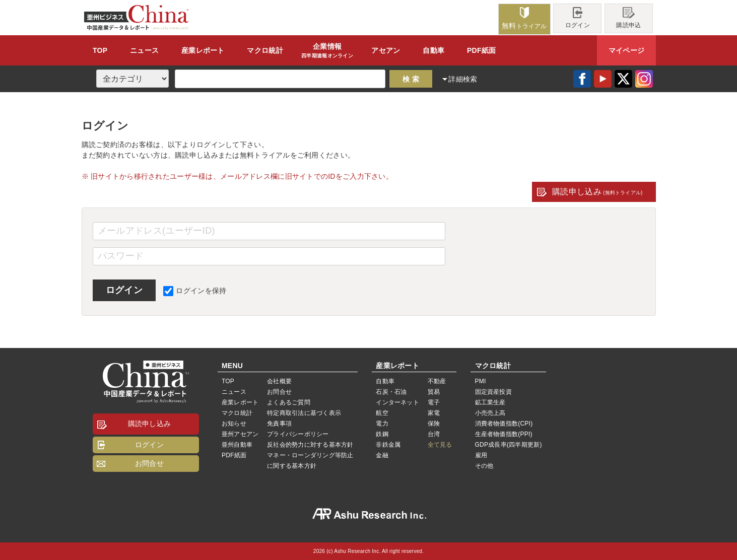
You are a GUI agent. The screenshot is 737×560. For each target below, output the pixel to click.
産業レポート (240, 402)
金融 (382, 455)
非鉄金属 (388, 445)
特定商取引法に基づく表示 (304, 413)
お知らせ (234, 424)
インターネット (397, 402)
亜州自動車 (237, 445)
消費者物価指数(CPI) (504, 424)
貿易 (434, 392)
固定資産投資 (493, 392)
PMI (481, 381)
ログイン (578, 18)
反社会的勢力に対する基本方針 (310, 445)
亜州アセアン (240, 434)
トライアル (524, 18)
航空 (382, 413)
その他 (484, 466)
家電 (434, 413)
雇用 (481, 455)
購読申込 (628, 18)
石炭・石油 (391, 392)
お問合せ (149, 463)
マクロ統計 (237, 413)
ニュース (144, 50)
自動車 (433, 50)
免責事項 (279, 424)
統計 (265, 50)
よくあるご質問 (289, 402)
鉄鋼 (382, 434)
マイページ (626, 50)
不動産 (437, 381)
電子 (434, 402)
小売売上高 (490, 413)
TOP (100, 50)
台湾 (434, 434)
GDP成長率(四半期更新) (509, 445)
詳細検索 (463, 79)
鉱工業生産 (490, 402)
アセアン (386, 50)
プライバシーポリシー (298, 434)
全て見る (440, 445)
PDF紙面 (481, 50)
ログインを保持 (195, 291)
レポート (203, 50)
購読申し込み (597, 192)
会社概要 (279, 381)
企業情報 (327, 51)
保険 (434, 424)
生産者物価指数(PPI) (504, 434)
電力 (382, 424)
